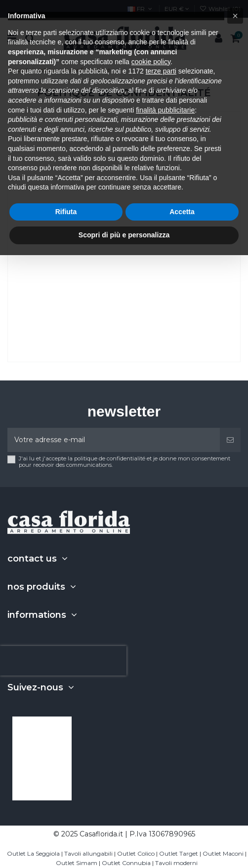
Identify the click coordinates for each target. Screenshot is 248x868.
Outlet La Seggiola (33, 853)
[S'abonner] (230, 440)
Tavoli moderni (176, 863)
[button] (235, 16)
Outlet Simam (77, 863)
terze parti (161, 71)
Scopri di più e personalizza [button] (124, 235)
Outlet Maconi (223, 853)
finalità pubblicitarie (165, 110)
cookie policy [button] (151, 62)
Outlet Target (179, 853)
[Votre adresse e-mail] (114, 440)
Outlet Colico (136, 853)
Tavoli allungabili (88, 853)
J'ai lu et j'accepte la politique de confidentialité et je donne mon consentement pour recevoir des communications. (124, 462)
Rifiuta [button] (66, 212)
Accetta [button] (182, 212)
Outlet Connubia (126, 863)
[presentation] (63, 661)
